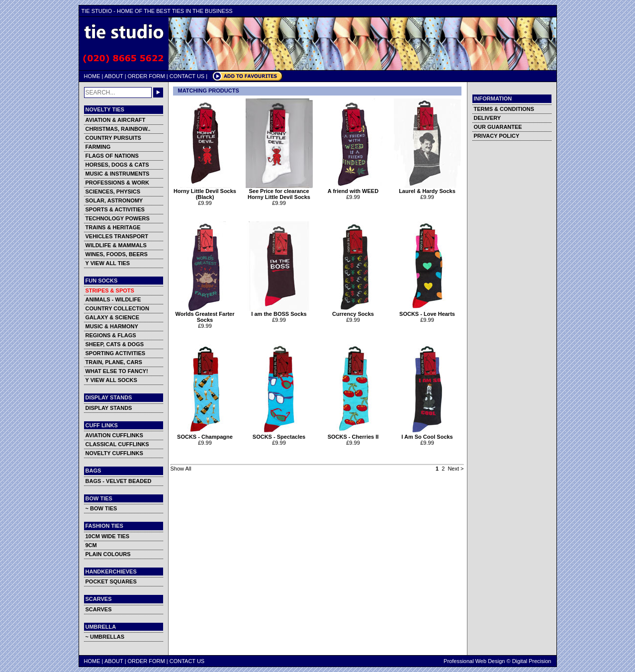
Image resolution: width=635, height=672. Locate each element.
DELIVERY (488, 118)
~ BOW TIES (101, 508)
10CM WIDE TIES (108, 536)
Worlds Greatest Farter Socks (205, 314)
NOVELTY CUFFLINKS (114, 453)
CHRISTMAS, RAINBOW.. (118, 129)
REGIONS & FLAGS (111, 335)
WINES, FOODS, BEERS (117, 254)
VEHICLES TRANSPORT (117, 236)
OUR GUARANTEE (498, 127)
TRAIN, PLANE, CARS (114, 362)
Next (453, 469)
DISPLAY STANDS (109, 408)
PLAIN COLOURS (108, 554)
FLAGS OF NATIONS (112, 156)
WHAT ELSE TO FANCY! (117, 371)
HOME (92, 76)
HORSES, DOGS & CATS (117, 165)
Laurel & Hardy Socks (427, 189)
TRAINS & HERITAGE (113, 227)
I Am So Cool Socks (427, 434)
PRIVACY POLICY (497, 136)
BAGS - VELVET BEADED (119, 481)
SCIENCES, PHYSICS (113, 192)
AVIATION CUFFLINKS (114, 435)
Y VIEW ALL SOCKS (111, 380)
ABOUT (114, 76)
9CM (91, 545)
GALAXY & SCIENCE (113, 317)
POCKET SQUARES (111, 581)
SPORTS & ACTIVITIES (115, 209)
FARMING (98, 147)
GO (158, 93)
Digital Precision (532, 661)
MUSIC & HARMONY (112, 326)
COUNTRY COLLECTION (117, 308)
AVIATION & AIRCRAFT (116, 120)
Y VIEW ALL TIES (108, 263)
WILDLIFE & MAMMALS (116, 245)
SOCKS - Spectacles (279, 434)
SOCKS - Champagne (205, 434)
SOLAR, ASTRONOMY (114, 200)
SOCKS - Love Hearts (427, 311)
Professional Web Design (474, 661)
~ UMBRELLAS (105, 637)
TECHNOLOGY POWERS (118, 218)
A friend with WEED (353, 189)
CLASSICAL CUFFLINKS (117, 444)
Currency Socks (353, 311)
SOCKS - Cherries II (353, 434)
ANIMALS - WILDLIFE (113, 299)
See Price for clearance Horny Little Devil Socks (279, 192)
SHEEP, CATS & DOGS (115, 344)
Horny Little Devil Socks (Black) (205, 192)
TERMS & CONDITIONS (504, 109)
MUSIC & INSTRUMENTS (118, 174)
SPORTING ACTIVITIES (116, 353)
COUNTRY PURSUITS (113, 138)
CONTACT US (187, 76)
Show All (181, 469)
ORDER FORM (146, 76)
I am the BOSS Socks (279, 311)
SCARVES (99, 609)
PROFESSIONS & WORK (117, 183)
